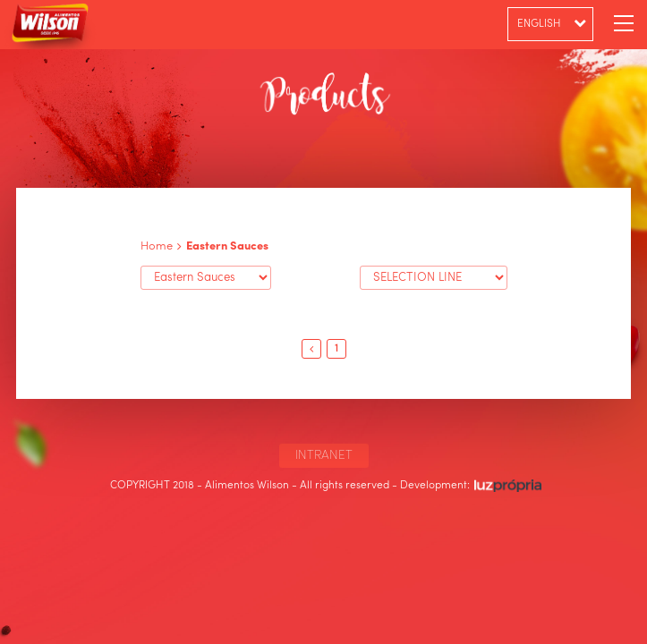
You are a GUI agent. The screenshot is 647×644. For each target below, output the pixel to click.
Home (157, 246)
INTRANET (324, 455)
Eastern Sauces (227, 246)
